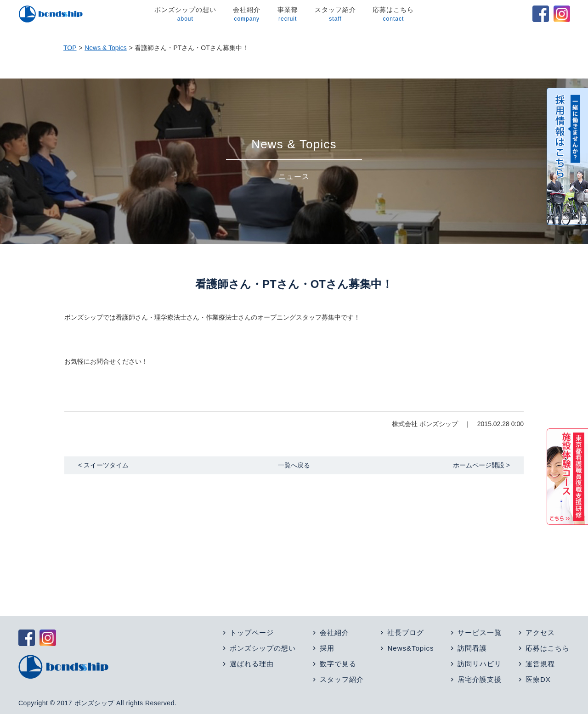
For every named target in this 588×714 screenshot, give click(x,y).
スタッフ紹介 (335, 14)
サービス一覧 (480, 632)
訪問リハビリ (480, 664)
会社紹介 (247, 14)
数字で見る (338, 664)
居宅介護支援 (480, 679)
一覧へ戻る (294, 465)
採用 (327, 648)
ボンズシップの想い (185, 14)
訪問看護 (472, 648)
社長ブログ (406, 632)
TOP (70, 48)
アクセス (540, 632)
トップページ (252, 632)
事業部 (287, 14)
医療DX (538, 679)
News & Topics (106, 48)
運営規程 (540, 664)
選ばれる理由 (252, 664)
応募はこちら (393, 14)
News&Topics (410, 648)
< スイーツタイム (103, 465)
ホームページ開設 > (481, 465)
